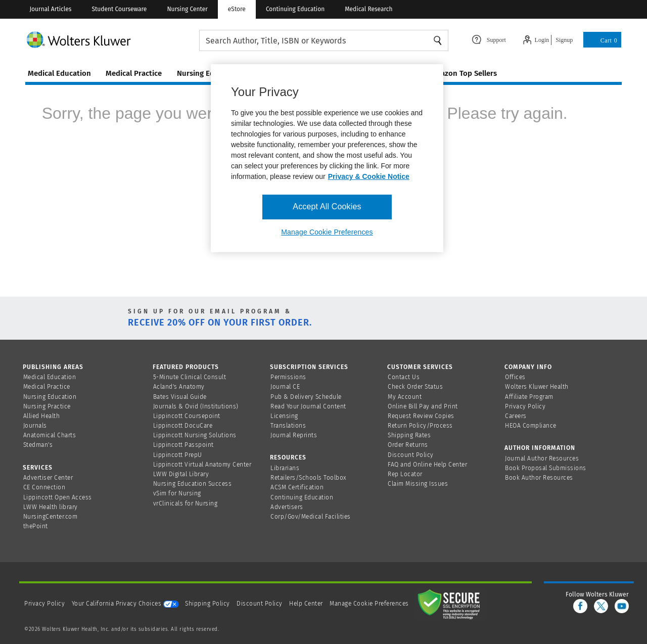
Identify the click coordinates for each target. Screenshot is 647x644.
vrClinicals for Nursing (186, 503)
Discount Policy (411, 455)
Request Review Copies (421, 416)
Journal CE (285, 387)
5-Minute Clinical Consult (190, 377)
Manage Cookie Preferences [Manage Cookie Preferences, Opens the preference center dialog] (327, 232)
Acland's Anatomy (179, 387)
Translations (288, 426)
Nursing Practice (47, 406)
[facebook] (580, 606)
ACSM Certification (297, 487)
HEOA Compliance (531, 426)
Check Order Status (415, 387)
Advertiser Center (48, 478)
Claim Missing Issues (418, 484)
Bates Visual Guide (180, 397)
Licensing (284, 416)
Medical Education (50, 377)
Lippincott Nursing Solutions (195, 435)
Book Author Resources (539, 478)
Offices (515, 377)
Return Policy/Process (420, 426)
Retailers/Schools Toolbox (309, 478)
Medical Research (368, 9)
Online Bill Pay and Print (423, 406)
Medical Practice (47, 387)
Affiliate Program (529, 397)
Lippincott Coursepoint (187, 416)
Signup (564, 40)
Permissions (288, 377)
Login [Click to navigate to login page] (542, 40)
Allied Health (42, 416)
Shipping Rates (409, 435)
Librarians (285, 468)
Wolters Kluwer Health (537, 387)
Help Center (307, 604)
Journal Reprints (294, 435)
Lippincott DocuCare (183, 426)
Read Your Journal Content (308, 406)
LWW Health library (51, 507)
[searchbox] (324, 41)
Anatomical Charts (50, 435)
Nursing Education (50, 397)
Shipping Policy (207, 604)
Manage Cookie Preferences (369, 604)
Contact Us (404, 377)
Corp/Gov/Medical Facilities (311, 517)
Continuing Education (295, 9)
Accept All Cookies (327, 206)
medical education (59, 73)
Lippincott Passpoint (183, 445)
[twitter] (601, 606)
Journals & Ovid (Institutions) (196, 406)
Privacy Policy (525, 406)
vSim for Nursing (177, 493)
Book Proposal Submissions (546, 468)
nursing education (209, 73)
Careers (516, 416)
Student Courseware (119, 9)
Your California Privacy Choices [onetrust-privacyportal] (125, 604)
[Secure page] (451, 604)
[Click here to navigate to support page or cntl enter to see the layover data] (489, 39)
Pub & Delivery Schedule (306, 397)
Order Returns (408, 445)
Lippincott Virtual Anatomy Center (202, 465)
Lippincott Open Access (58, 497)
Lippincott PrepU (178, 455)
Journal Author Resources (542, 458)
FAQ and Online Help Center (427, 465)
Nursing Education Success (193, 484)
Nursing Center (187, 9)
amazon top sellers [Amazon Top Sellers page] (463, 73)
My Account (405, 397)
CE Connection (44, 487)
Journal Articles (50, 9)
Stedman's (38, 445)
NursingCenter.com (51, 517)
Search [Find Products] (438, 40)
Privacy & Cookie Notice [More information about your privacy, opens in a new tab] (369, 176)
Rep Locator (405, 474)
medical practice (134, 73)
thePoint (36, 526)
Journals (35, 426)
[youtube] (622, 606)
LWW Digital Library (181, 474)
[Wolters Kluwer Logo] (112, 39)
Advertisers (287, 507)
